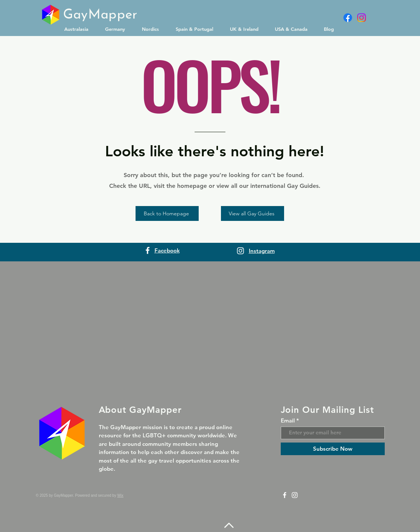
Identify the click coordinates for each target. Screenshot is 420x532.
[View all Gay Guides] (253, 213)
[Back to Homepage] (167, 213)
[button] (79, 29)
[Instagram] (362, 18)
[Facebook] (348, 18)
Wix (121, 495)
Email (288, 420)
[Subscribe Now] (333, 449)
